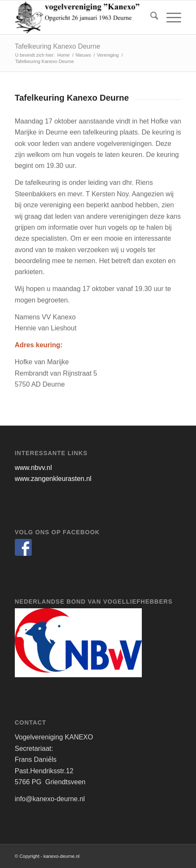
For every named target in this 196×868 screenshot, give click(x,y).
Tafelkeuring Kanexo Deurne (58, 46)
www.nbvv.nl (33, 468)
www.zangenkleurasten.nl (53, 479)
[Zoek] (150, 17)
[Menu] (170, 17)
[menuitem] (150, 17)
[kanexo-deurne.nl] (81, 17)
